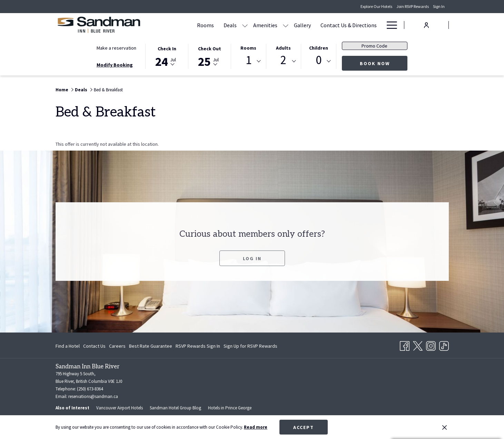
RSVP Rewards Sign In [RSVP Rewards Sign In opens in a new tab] (198, 347)
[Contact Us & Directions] (349, 25)
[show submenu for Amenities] (286, 25)
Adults (283, 48)
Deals (81, 90)
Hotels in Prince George (230, 408)
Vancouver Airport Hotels (120, 408)
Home (62, 90)
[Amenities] (265, 25)
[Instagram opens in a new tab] (431, 345)
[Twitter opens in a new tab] (418, 345)
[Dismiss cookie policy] (444, 427)
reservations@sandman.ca (93, 396)
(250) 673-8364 (90, 389)
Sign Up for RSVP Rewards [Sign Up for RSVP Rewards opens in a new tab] (250, 347)
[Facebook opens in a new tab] (405, 345)
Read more (256, 427)
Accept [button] (304, 427)
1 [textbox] (249, 60)
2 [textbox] (283, 60)
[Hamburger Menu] (389, 25)
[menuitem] (68, 346)
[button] (167, 56)
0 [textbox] (319, 60)
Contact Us (94, 346)
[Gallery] (302, 25)
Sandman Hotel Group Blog (175, 408)
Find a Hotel (68, 346)
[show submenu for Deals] (245, 25)
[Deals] (230, 25)
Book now (384, 63)
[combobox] (248, 61)
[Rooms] (205, 25)
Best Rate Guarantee (151, 346)
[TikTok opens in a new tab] (444, 345)
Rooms (248, 48)
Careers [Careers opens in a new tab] (117, 347)
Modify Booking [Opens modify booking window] (115, 65)
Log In (252, 266)
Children (319, 48)
